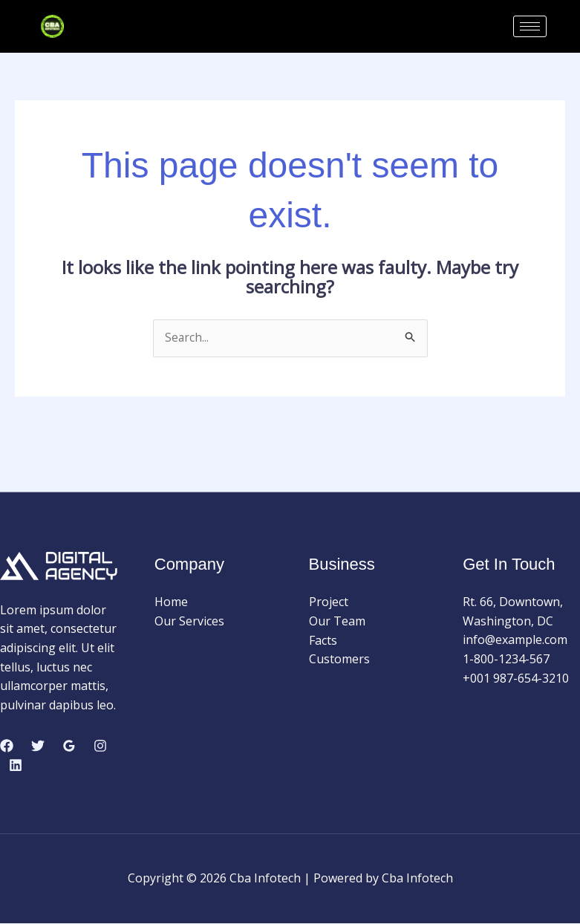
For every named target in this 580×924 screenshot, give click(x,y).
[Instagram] (100, 746)
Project (329, 602)
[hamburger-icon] (530, 26)
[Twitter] (38, 746)
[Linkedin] (16, 766)
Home (171, 602)
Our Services (189, 622)
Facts (323, 640)
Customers (339, 660)
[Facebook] (7, 746)
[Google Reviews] (69, 746)
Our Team (337, 622)
